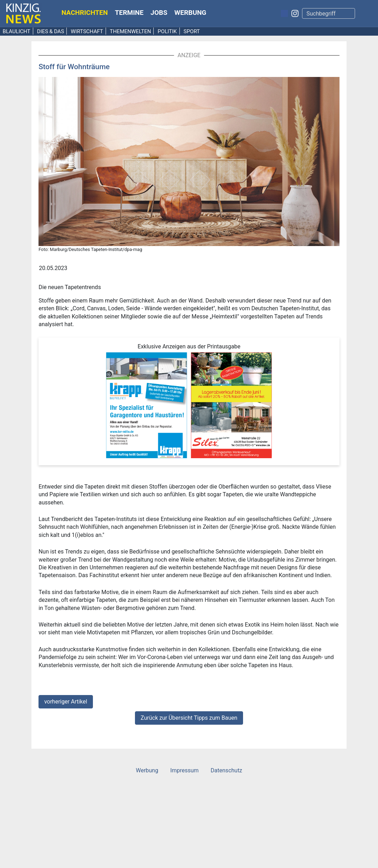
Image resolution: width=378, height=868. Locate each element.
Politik (167, 31)
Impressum (185, 770)
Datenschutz (226, 770)
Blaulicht (17, 31)
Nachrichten (85, 13)
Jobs (159, 13)
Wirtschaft (87, 31)
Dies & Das (51, 31)
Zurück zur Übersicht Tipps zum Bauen (189, 718)
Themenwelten (131, 31)
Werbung (191, 13)
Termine (129, 13)
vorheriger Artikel (66, 702)
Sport (191, 31)
